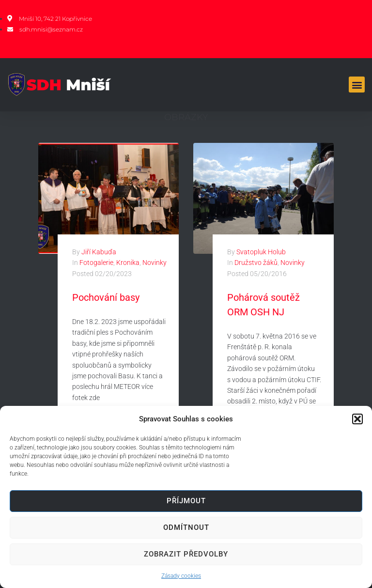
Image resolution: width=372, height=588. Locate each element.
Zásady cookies (181, 576)
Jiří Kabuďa (99, 252)
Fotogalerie (96, 263)
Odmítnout (186, 527)
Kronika (128, 263)
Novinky (155, 263)
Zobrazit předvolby (186, 554)
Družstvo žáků (256, 263)
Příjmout (186, 501)
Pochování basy (106, 297)
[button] (357, 419)
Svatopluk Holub (261, 252)
